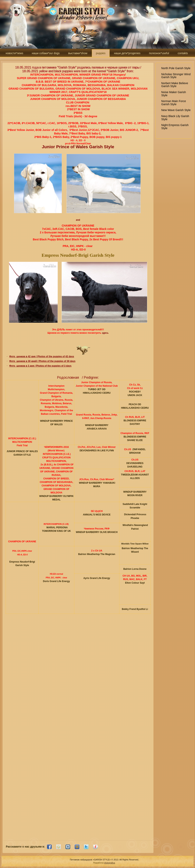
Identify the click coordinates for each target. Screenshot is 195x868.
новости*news (14, 53)
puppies (101, 53)
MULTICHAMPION (22, 442)
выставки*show (78, 53)
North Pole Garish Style (176, 68)
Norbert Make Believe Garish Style (175, 85)
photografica (109, 863)
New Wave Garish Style (176, 110)
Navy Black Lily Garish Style (175, 118)
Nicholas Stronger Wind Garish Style (176, 76)
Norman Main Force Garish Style (174, 103)
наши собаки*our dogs (46, 53)
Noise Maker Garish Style (174, 94)
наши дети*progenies (127, 53)
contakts (183, 53)
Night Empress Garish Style (175, 127)
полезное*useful (159, 53)
